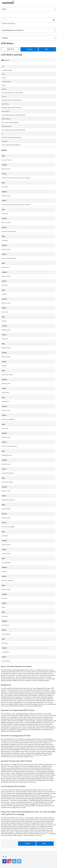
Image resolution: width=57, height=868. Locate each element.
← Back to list (10, 49)
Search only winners (8, 23)
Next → (47, 49)
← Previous (29, 49)
